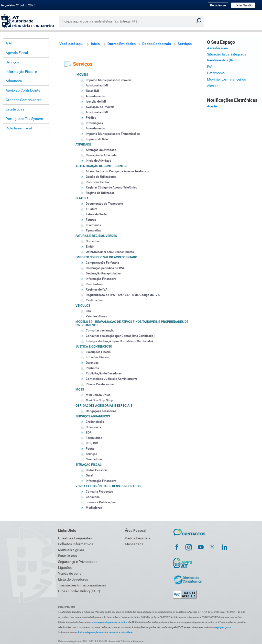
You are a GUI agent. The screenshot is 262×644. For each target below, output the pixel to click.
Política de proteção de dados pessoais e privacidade (105, 632)
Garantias (92, 363)
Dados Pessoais (97, 470)
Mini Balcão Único (98, 395)
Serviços (12, 62)
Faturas (91, 220)
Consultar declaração (100, 330)
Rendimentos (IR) (221, 60)
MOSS (80, 390)
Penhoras (92, 368)
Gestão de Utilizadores (101, 177)
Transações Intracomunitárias (82, 585)
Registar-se (218, 5)
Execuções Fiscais (98, 352)
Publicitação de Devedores (104, 373)
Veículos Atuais (96, 316)
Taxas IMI (92, 91)
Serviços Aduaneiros (93, 416)
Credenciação (95, 422)
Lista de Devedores (73, 579)
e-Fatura (91, 209)
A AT (9, 43)
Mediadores (94, 508)
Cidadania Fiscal (19, 128)
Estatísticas (15, 109)
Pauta (90, 449)
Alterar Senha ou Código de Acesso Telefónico (117, 171)
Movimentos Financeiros (226, 79)
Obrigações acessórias (101, 411)
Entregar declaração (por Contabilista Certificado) (119, 341)
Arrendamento (95, 96)
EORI (89, 432)
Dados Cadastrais (157, 44)
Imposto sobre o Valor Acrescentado (106, 257)
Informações (94, 123)
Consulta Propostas (99, 492)
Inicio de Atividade (98, 161)
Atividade (83, 145)
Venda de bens (70, 573)
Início (95, 44)
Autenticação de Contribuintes (101, 166)
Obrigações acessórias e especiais (104, 406)
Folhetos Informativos (76, 544)
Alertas (213, 86)
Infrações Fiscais (97, 357)
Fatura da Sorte (96, 214)
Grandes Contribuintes (24, 100)
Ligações (65, 568)
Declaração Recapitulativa (103, 273)
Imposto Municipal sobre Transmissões (113, 134)
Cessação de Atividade (101, 155)
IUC (88, 311)
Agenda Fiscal (17, 53)
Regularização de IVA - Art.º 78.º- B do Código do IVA (123, 295)
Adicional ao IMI (97, 85)
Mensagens (134, 544)
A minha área (217, 48)
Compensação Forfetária (102, 263)
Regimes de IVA (97, 290)
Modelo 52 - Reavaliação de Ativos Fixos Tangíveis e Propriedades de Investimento (132, 323)
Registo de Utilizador (100, 193)
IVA (210, 66)
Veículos (83, 306)
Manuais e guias (71, 550)
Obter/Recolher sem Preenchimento (110, 252)
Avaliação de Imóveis (100, 107)
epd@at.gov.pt (224, 627)
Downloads (93, 427)
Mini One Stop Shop (99, 400)
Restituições (94, 300)
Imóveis (82, 75)
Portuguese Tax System (24, 119)
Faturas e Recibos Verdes (96, 236)
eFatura (82, 198)
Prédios (91, 118)
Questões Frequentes (75, 538)
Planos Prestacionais (100, 384)
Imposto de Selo (97, 139)
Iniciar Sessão (243, 5)
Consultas (93, 497)
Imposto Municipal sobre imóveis (108, 80)
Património (216, 73)
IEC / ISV (92, 443)
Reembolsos (94, 284)
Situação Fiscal (89, 465)
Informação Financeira (101, 279)
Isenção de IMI (96, 102)
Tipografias (93, 230)
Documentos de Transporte (104, 204)
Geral (89, 475)
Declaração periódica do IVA (105, 268)
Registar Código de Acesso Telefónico (112, 187)
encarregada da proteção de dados (110, 622)
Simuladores (94, 459)
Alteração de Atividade (101, 150)
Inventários (93, 225)
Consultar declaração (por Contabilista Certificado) (120, 336)
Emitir (90, 247)
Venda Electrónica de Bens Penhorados (108, 486)
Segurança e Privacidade (78, 562)
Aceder (212, 106)
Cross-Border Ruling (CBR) (79, 591)
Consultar (92, 241)
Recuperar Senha (97, 182)
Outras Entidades (122, 44)
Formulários (94, 438)
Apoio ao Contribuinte (23, 90)
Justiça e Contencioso (94, 347)
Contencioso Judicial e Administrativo (112, 379)
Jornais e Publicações (101, 502)
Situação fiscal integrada (227, 54)
